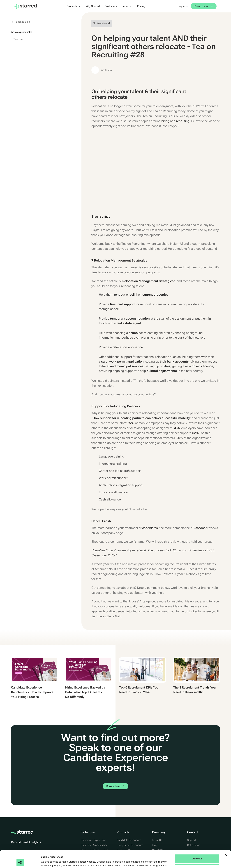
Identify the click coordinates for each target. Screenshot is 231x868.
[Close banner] (226, 839)
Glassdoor (200, 528)
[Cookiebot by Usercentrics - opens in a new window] (20, 862)
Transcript (18, 39)
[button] (74, 6)
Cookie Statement (64, 853)
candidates (150, 528)
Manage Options (197, 853)
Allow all (197, 843)
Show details (48, 862)
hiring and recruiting (175, 121)
